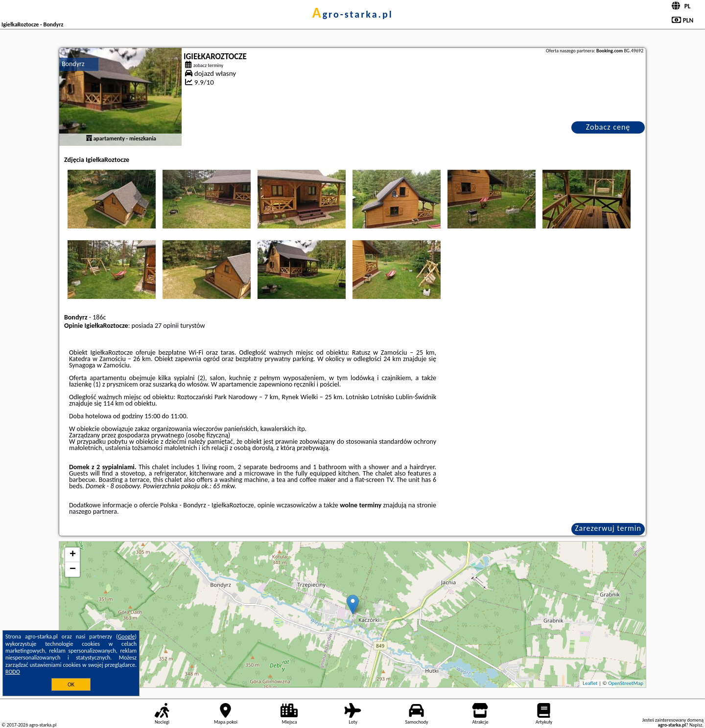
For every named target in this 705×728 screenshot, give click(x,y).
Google (127, 637)
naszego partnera (93, 512)
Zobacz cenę (608, 127)
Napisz (696, 725)
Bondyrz (73, 64)
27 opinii (167, 326)
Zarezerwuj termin (608, 528)
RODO (13, 672)
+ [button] (73, 555)
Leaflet (590, 683)
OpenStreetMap (626, 683)
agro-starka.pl (352, 14)
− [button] (73, 569)
